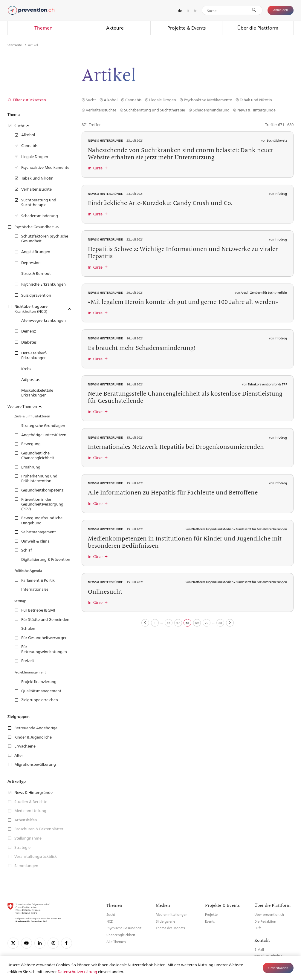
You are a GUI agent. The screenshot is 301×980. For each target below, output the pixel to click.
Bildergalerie (165, 921)
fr (195, 10)
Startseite (15, 45)
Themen (43, 28)
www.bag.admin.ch (269, 955)
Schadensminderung (211, 110)
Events (210, 921)
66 (169, 623)
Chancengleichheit (121, 935)
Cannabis (133, 100)
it (188, 10)
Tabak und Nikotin (256, 100)
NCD (110, 921)
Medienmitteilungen (172, 914)
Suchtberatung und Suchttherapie (155, 110)
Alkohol (111, 100)
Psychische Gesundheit (124, 928)
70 (207, 623)
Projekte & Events (187, 28)
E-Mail (259, 949)
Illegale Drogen (163, 100)
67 (178, 623)
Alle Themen (116, 942)
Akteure (115, 28)
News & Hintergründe (256, 110)
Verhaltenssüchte (101, 110)
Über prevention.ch (269, 914)
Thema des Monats (170, 928)
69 (197, 623)
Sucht (91, 100)
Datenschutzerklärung (77, 971)
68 (187, 623)
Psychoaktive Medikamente (208, 100)
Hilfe (258, 928)
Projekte (211, 914)
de (180, 11)
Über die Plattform (258, 28)
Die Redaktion (265, 921)
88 (220, 623)
